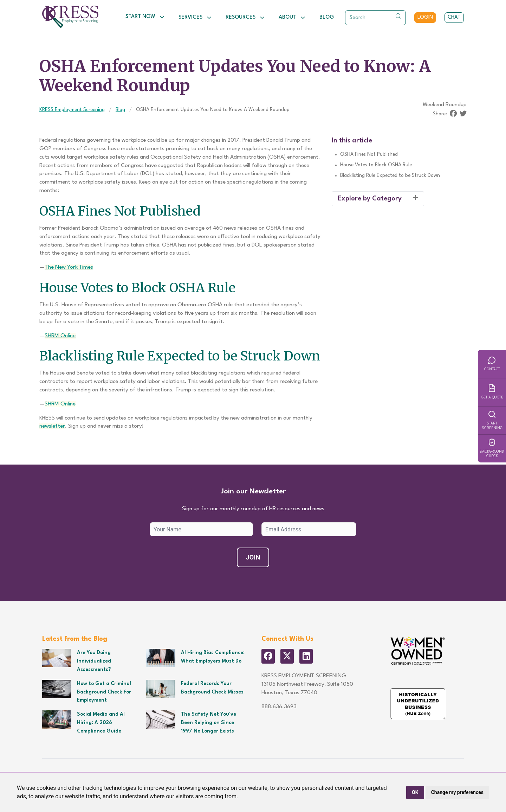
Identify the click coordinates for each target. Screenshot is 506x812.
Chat (454, 17)
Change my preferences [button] (457, 792)
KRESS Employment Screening (72, 110)
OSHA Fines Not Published (369, 154)
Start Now (145, 17)
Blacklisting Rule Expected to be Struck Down (390, 175)
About (292, 18)
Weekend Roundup (445, 105)
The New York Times (69, 267)
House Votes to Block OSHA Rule (376, 165)
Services (195, 18)
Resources (245, 18)
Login (425, 17)
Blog (327, 17)
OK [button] (415, 792)
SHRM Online (60, 336)
